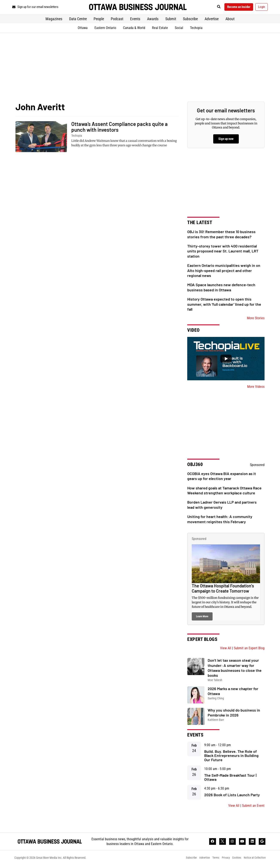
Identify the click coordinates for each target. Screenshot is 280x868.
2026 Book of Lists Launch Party (232, 796)
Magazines (54, 21)
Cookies (234, 860)
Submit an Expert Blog (249, 650)
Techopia (196, 30)
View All (226, 650)
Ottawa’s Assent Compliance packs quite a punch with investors (119, 128)
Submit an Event (253, 807)
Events (135, 21)
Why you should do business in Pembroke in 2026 (234, 714)
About (230, 21)
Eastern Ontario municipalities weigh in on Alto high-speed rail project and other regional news (224, 272)
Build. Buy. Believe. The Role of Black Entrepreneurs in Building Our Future (231, 757)
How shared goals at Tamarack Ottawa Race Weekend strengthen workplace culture (224, 492)
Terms (211, 860)
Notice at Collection (254, 860)
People (99, 21)
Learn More (202, 618)
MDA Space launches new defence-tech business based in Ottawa (221, 289)
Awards (153, 21)
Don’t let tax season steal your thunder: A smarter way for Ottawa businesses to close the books (235, 669)
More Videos (256, 388)
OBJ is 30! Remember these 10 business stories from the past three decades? (221, 236)
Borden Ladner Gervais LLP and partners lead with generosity (222, 507)
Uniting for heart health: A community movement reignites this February (220, 521)
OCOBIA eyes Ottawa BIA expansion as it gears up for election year (222, 478)
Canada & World (134, 30)
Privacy (222, 860)
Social (179, 30)
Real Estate (160, 30)
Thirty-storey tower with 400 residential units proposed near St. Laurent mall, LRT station (223, 253)
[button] (212, 8)
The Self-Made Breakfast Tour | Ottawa (230, 779)
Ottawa (83, 30)
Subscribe (190, 21)
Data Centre (78, 21)
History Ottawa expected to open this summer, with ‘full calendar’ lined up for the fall (224, 306)
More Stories (256, 320)
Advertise (212, 21)
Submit (171, 21)
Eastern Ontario (105, 30)
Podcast (117, 21)
